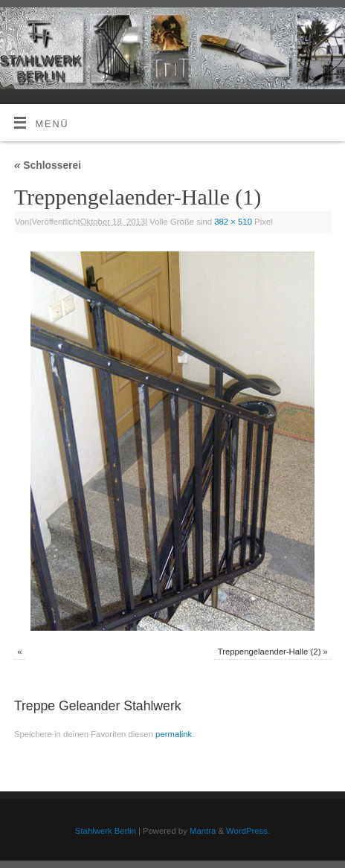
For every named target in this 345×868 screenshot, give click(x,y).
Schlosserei (48, 165)
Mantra (203, 831)
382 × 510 (233, 222)
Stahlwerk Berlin (106, 831)
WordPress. (248, 831)
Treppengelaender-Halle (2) (270, 652)
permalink (174, 734)
